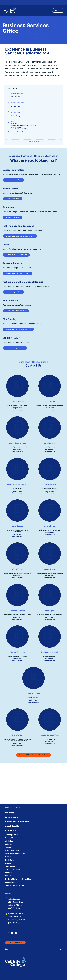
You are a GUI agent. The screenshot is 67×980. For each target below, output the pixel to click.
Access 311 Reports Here (15, 348)
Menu (58, 10)
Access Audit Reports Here (16, 311)
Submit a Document (13, 217)
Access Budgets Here (14, 292)
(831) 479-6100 (14, 908)
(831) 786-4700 (14, 923)
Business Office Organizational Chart (33, 755)
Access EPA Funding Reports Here (18, 329)
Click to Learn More (14, 180)
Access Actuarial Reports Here (18, 273)
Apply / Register (15, 943)
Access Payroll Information (16, 255)
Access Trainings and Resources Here (20, 236)
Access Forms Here (13, 199)
